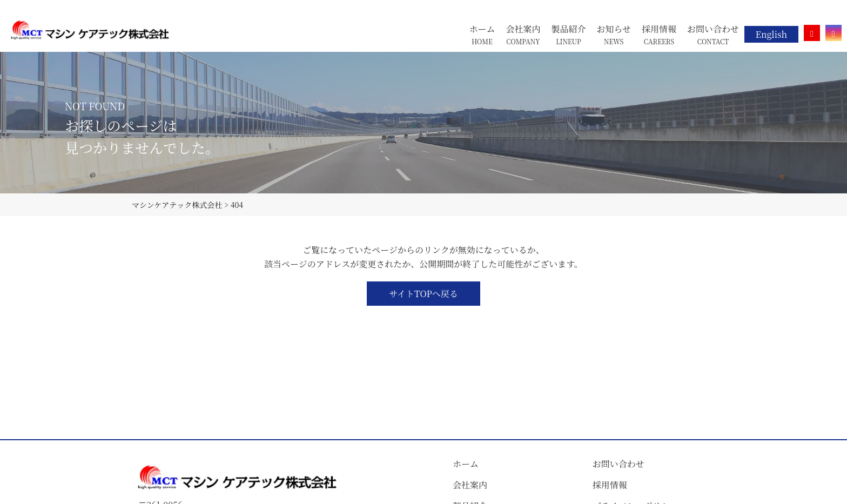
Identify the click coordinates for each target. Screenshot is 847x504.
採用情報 (610, 485)
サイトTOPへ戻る (423, 294)
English (771, 34)
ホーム (466, 464)
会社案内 (470, 485)
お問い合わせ (619, 464)
